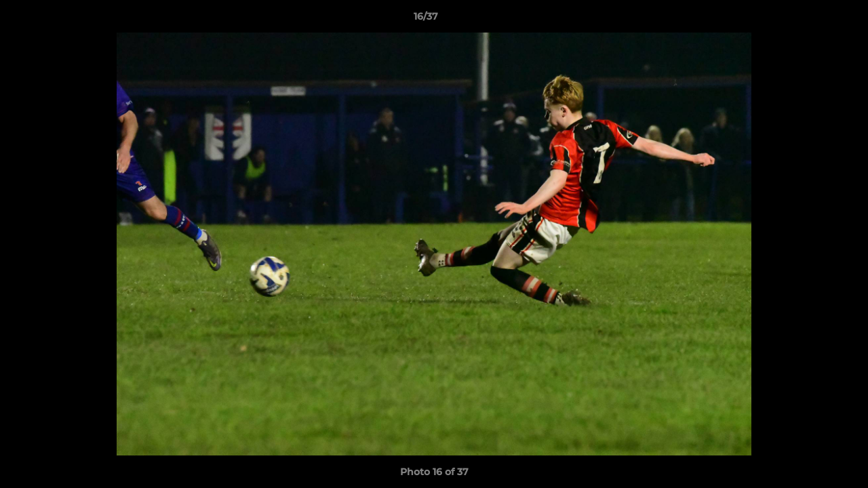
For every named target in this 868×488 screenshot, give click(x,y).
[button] (811, 20)
